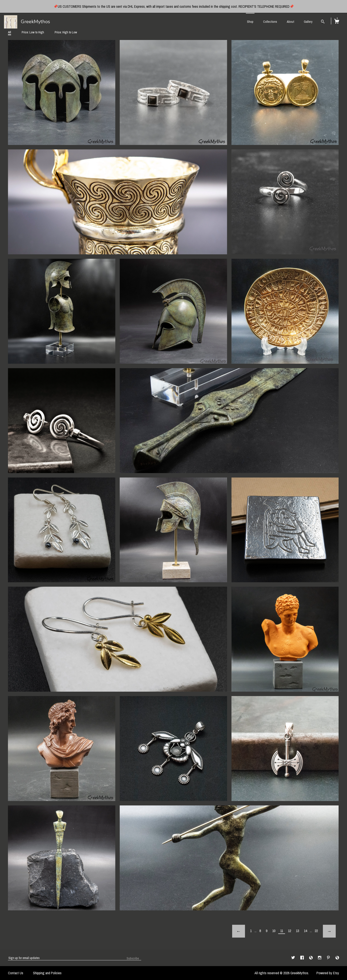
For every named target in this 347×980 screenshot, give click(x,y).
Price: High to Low (66, 32)
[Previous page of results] (239, 931)
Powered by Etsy (328, 973)
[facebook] (303, 958)
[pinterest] (329, 958)
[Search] (323, 22)
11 (282, 931)
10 (274, 931)
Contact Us (16, 973)
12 (289, 931)
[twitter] (294, 958)
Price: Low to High (33, 32)
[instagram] (320, 958)
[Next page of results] (329, 931)
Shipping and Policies (47, 973)
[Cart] (337, 22)
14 (305, 931)
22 (316, 931)
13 (297, 931)
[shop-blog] (311, 958)
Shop (250, 22)
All (10, 32)
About (290, 22)
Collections (270, 22)
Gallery (308, 22)
